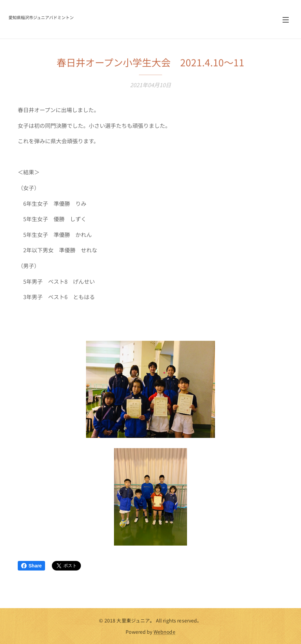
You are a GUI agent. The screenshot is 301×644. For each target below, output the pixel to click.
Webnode (164, 632)
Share (32, 566)
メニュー (286, 20)
